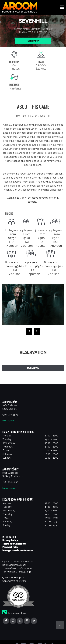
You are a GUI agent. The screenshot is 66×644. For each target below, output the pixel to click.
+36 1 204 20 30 (10, 482)
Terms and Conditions (14, 544)
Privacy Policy (10, 540)
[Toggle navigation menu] (62, 7)
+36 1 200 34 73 (10, 415)
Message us (9, 421)
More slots (33, 368)
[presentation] (29, 331)
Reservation (33, 41)
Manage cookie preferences (18, 550)
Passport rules (10, 547)
